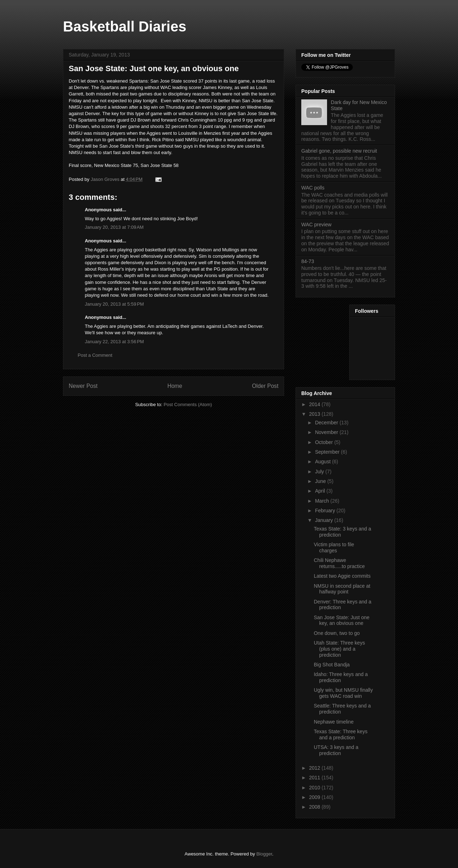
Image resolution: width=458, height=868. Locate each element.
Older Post (265, 386)
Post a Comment (95, 355)
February (326, 511)
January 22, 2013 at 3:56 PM (114, 342)
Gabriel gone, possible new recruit (339, 151)
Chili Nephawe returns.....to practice (339, 563)
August (323, 462)
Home (175, 386)
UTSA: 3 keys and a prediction (336, 750)
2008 (315, 807)
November (327, 432)
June (321, 481)
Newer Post (83, 386)
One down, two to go (337, 633)
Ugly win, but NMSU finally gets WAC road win (343, 693)
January (325, 520)
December (327, 423)
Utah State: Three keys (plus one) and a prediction (339, 649)
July (320, 472)
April (321, 491)
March (323, 501)
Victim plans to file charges (334, 548)
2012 (315, 768)
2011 (315, 778)
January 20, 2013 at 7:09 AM (114, 227)
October (325, 442)
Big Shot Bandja (332, 665)
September (328, 452)
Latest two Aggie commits (342, 576)
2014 (315, 404)
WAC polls (313, 188)
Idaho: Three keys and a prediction (341, 677)
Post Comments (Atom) (188, 405)
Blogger (264, 854)
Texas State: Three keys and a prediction (341, 734)
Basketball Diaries (125, 26)
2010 (315, 788)
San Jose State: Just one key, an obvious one (342, 620)
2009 (315, 797)
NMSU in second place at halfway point (342, 589)
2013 (315, 414)
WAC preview (316, 225)
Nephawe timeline (334, 722)
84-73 (308, 261)
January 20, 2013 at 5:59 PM (114, 304)
